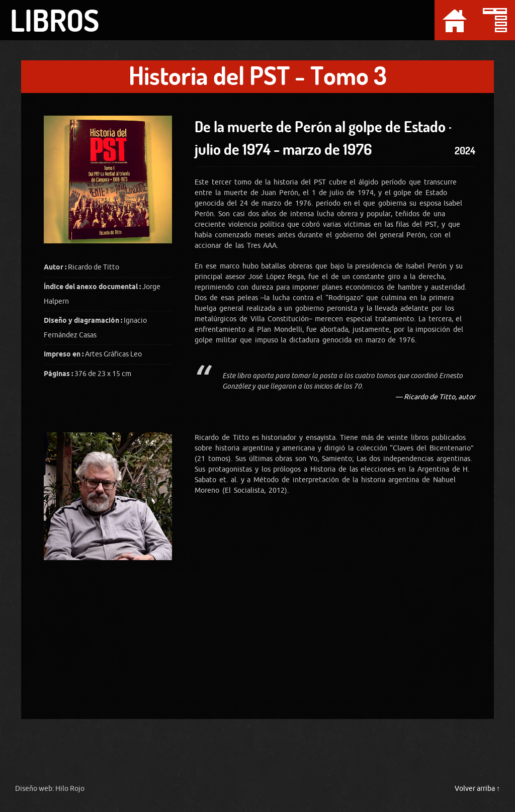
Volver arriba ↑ (477, 789)
